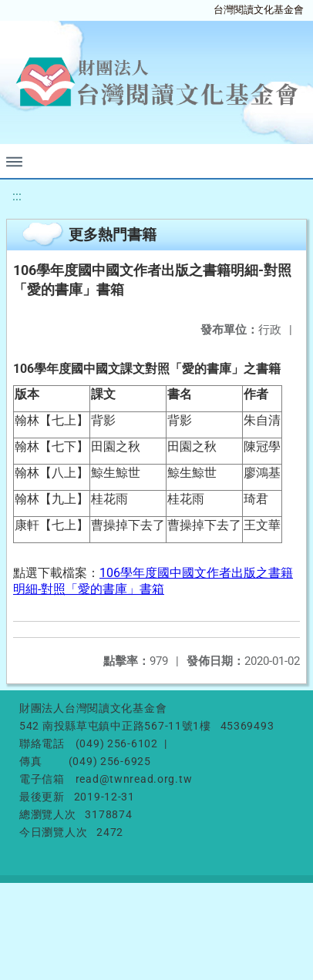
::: (17, 196)
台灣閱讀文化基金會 (259, 10)
